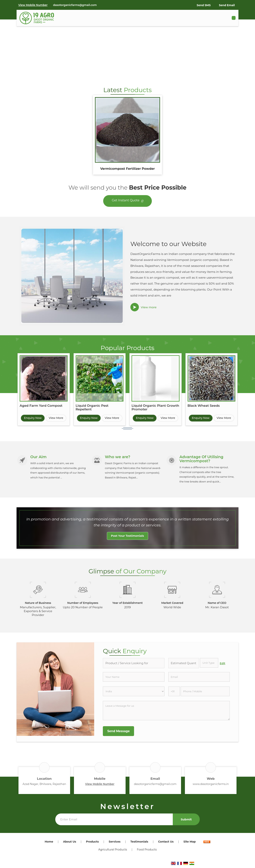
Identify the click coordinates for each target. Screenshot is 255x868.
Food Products (147, 851)
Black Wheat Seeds (204, 406)
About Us (70, 843)
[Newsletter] (114, 821)
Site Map (190, 843)
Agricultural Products (113, 851)
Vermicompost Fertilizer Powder (127, 169)
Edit (223, 665)
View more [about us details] (149, 307)
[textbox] (209, 665)
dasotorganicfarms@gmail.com (75, 5)
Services (114, 843)
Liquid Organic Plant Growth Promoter (155, 408)
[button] (33, 5)
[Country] (134, 693)
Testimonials (139, 843)
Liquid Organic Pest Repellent (92, 408)
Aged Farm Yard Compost (41, 406)
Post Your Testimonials (127, 538)
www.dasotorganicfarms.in (211, 786)
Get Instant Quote (128, 201)
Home (49, 843)
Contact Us (166, 843)
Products (92, 843)
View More (56, 418)
